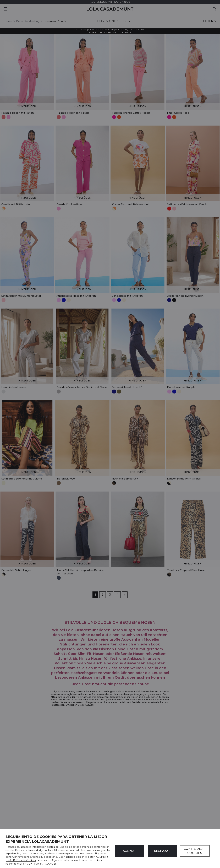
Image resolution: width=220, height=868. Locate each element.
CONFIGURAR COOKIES (195, 851)
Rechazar (162, 851)
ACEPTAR (130, 851)
